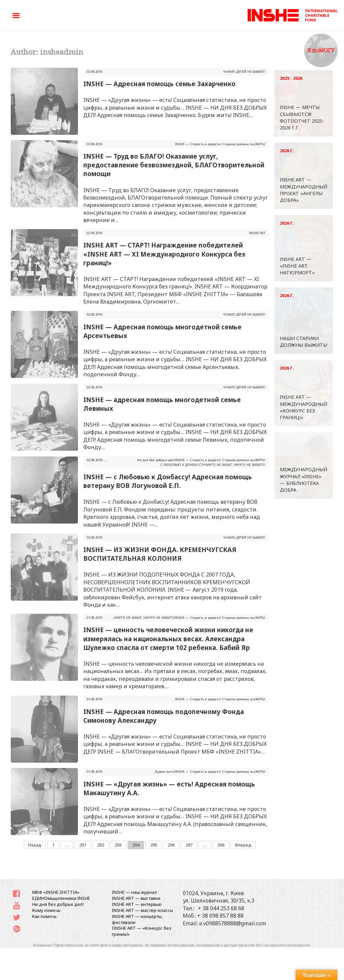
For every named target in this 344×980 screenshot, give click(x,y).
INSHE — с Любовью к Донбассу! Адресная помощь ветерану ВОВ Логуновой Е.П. (168, 481)
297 (189, 845)
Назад (35, 845)
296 (171, 845)
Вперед (243, 845)
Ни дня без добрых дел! (156, 460)
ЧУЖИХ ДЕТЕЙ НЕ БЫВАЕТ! (244, 72)
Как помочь (45, 916)
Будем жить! (165, 772)
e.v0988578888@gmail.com (233, 923)
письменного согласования (287, 945)
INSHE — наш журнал (134, 892)
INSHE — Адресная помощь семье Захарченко (159, 84)
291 (83, 845)
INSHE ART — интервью (137, 904)
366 (221, 845)
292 (101, 845)
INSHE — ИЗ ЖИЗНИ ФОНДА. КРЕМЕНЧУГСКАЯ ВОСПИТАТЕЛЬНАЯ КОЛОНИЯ (160, 554)
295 (154, 845)
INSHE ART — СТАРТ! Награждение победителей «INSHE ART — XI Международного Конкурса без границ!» (164, 254)
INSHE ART (257, 233)
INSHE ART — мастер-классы (142, 910)
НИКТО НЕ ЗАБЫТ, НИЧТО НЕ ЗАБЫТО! (235, 465)
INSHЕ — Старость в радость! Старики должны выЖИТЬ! (220, 144)
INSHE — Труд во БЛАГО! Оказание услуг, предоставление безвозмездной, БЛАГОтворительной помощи (174, 165)
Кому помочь (46, 910)
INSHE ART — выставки (136, 898)
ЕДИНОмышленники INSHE (61, 898)
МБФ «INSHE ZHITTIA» (56, 892)
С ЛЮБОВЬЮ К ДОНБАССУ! (182, 465)
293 (118, 845)
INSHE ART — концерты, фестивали (137, 919)
